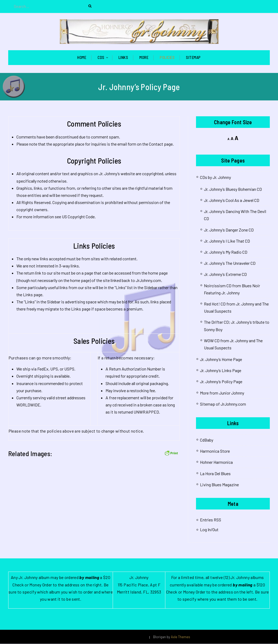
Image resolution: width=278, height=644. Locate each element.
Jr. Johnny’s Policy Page (221, 382)
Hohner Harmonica (216, 463)
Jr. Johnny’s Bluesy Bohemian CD (233, 189)
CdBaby (207, 440)
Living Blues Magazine (219, 485)
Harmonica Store (215, 451)
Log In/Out (209, 530)
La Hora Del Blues (215, 474)
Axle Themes (181, 637)
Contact (156, 144)
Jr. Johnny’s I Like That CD (227, 241)
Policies (167, 58)
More (144, 58)
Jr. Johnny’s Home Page (221, 360)
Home (82, 58)
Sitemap (193, 58)
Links (123, 58)
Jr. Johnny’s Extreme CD (225, 275)
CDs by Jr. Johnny (215, 177)
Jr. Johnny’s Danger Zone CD (229, 230)
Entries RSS (211, 520)
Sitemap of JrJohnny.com (223, 404)
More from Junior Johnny (222, 393)
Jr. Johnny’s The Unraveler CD (230, 264)
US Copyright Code (78, 217)
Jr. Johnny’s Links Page (221, 371)
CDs (101, 58)
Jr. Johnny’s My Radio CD (226, 252)
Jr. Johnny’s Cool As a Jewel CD (232, 200)
